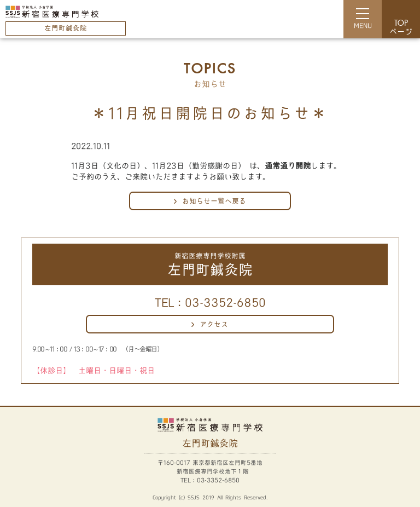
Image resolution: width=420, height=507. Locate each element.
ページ (401, 28)
